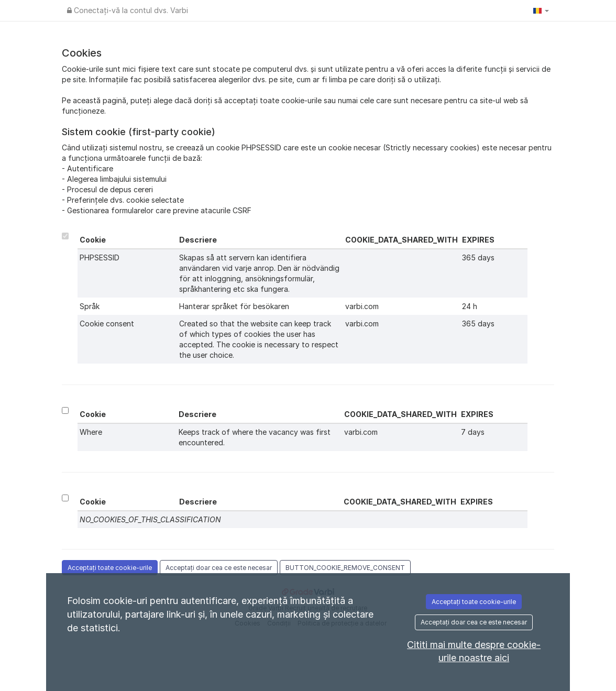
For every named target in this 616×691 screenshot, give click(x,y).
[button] (541, 10)
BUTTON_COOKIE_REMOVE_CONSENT (345, 568)
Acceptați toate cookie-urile (110, 568)
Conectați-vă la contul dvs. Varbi (128, 10)
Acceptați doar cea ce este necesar (219, 568)
